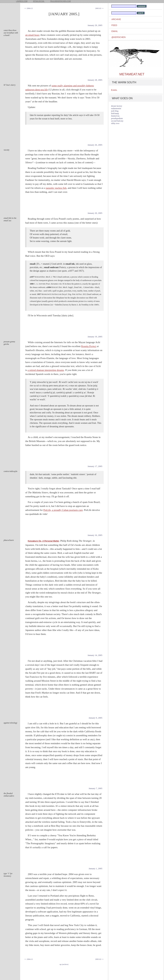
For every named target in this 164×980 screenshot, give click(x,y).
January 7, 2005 (95, 788)
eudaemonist (116, 108)
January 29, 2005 (95, 25)
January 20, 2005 (95, 213)
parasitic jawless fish (56, 188)
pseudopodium (117, 118)
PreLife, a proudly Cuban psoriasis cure (63, 510)
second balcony (117, 121)
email (115, 31)
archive (116, 19)
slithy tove (115, 123)
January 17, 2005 (95, 466)
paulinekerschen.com (61, 1)
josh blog (115, 111)
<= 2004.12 (29, 8)
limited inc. (116, 116)
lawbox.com (22, 1)
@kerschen (118, 37)
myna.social (39, 1)
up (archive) (64, 964)
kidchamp (115, 113)
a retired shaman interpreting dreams (46, 370)
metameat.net (132, 74)
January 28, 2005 (95, 80)
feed (114, 25)
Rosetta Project (89, 346)
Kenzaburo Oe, (43, 541)
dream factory (117, 106)
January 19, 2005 (95, 337)
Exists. (114, 90)
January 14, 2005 (95, 655)
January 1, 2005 (95, 868)
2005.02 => (99, 8)
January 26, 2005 (95, 145)
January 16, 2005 (95, 535)
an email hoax (32, 35)
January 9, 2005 (95, 718)
